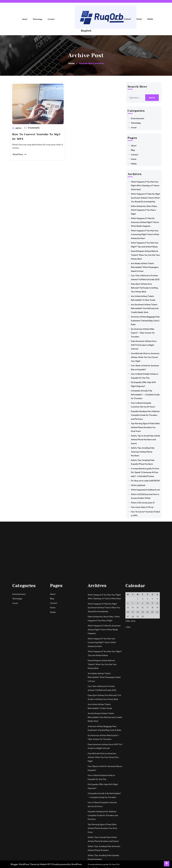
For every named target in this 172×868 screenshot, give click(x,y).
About (25, 21)
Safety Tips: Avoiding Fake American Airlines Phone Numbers (144, 452)
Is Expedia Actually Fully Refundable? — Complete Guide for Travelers (147, 394)
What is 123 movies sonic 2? (145, 503)
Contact (51, 21)
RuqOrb (86, 32)
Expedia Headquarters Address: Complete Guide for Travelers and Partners (147, 415)
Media (150, 21)
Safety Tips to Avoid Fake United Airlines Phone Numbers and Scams (147, 440)
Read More (20, 153)
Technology (37, 21)
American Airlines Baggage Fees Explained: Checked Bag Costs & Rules (147, 321)
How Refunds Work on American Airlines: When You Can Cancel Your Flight (147, 357)
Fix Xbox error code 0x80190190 (147, 481)
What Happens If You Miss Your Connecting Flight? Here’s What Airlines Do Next (147, 234)
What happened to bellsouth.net (147, 490)
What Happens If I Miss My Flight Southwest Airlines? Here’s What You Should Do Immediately (147, 198)
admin (17, 128)
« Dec (128, 847)
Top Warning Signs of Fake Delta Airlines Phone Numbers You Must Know (147, 427)
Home (139, 21)
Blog (116, 21)
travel (135, 127)
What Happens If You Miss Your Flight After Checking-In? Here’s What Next (147, 186)
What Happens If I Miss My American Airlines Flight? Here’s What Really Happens (147, 222)
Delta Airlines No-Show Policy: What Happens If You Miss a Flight (146, 210)
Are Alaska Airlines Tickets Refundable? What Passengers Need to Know (146, 267)
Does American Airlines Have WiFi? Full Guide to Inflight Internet (145, 345)
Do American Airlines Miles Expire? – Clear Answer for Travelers (145, 333)
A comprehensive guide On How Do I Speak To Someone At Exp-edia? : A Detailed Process (147, 472)
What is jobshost (140, 485)
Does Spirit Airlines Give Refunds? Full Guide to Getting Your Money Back (146, 288)
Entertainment (139, 118)
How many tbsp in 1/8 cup (144, 507)
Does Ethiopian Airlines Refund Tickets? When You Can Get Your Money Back (147, 255)
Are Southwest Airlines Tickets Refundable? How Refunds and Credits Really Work (146, 308)
